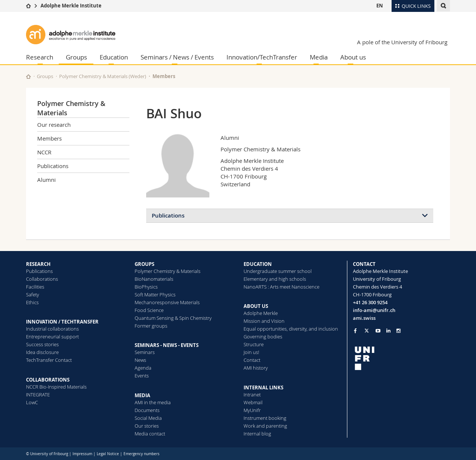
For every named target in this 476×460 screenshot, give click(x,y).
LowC (32, 402)
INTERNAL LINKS (263, 387)
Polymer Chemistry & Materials (168, 271)
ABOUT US (256, 306)
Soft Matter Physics (155, 295)
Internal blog (257, 434)
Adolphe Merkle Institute (71, 6)
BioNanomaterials (154, 279)
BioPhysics (146, 287)
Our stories (147, 426)
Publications (53, 166)
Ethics (32, 302)
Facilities (35, 287)
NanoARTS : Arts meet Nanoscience (282, 287)
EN (380, 6)
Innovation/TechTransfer (262, 57)
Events (142, 376)
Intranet (252, 395)
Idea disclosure (42, 352)
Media (319, 57)
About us (353, 57)
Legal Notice (108, 454)
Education (114, 57)
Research (40, 57)
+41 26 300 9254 (370, 302)
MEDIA (142, 395)
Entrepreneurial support (52, 337)
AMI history (256, 368)
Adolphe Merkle (261, 313)
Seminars (145, 352)
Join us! (251, 352)
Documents (147, 410)
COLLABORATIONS (48, 380)
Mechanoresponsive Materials (167, 302)
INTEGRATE (38, 395)
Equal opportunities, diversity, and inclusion (291, 329)
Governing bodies (263, 337)
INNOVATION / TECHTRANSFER (62, 322)
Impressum (82, 454)
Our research (54, 125)
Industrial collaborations (52, 329)
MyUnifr (252, 410)
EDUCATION (258, 264)
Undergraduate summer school (278, 271)
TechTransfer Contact (49, 360)
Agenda (143, 368)
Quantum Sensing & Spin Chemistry (173, 318)
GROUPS (144, 264)
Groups (76, 57)
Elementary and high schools (275, 279)
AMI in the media (153, 402)
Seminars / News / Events (177, 57)
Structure (254, 344)
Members (164, 76)
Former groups (151, 326)
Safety (33, 295)
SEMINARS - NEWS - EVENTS (167, 345)
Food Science (149, 310)
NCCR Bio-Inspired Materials (56, 387)
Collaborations (42, 279)
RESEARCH (38, 264)
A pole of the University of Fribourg (402, 42)
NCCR (44, 152)
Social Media (148, 418)
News (140, 360)
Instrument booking (265, 418)
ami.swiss (364, 318)
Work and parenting (265, 426)
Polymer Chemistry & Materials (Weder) (103, 76)
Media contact (150, 434)
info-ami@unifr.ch (374, 310)
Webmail (253, 402)
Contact (252, 360)
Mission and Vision (264, 321)
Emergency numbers (141, 454)
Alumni (46, 180)
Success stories (42, 344)
